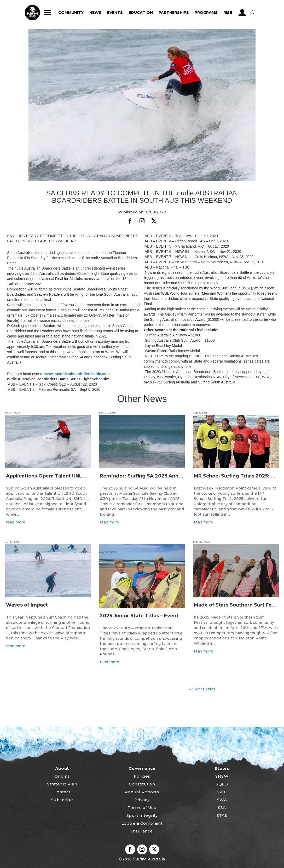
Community (71, 13)
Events (115, 13)
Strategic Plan (62, 784)
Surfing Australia (149, 859)
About (62, 768)
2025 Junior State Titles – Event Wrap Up (150, 616)
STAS (222, 815)
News (95, 13)
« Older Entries (202, 689)
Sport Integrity (142, 815)
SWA (222, 800)
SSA (222, 808)
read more (16, 522)
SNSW (222, 776)
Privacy (142, 800)
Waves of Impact (27, 605)
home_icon (32, 13)
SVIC (222, 792)
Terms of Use (142, 808)
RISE (228, 13)
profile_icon (242, 13)
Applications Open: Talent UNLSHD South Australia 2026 (76, 476)
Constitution (142, 784)
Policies (142, 776)
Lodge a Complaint (142, 823)
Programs (206, 13)
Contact (62, 792)
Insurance (142, 831)
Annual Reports (142, 792)
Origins (62, 776)
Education (141, 13)
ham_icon (48, 13)
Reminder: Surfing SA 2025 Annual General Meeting (164, 476)
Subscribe (62, 800)
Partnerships (174, 13)
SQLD (222, 784)
